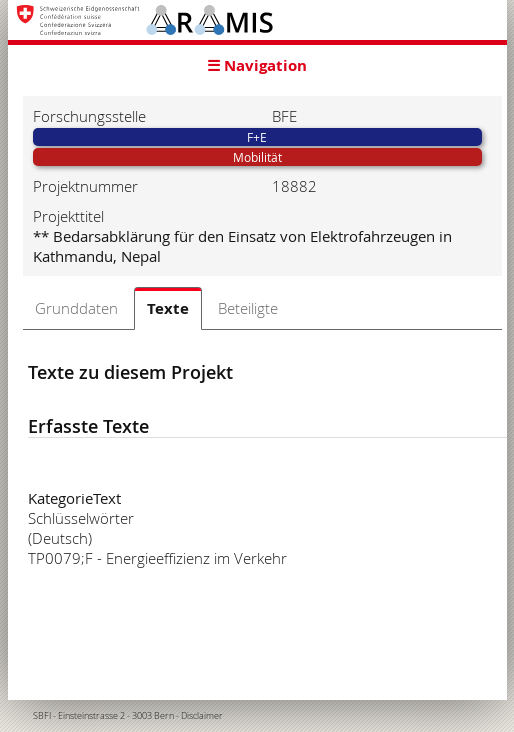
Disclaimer (202, 716)
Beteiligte (248, 308)
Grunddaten (76, 308)
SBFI (42, 716)
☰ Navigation (257, 65)
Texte (168, 308)
